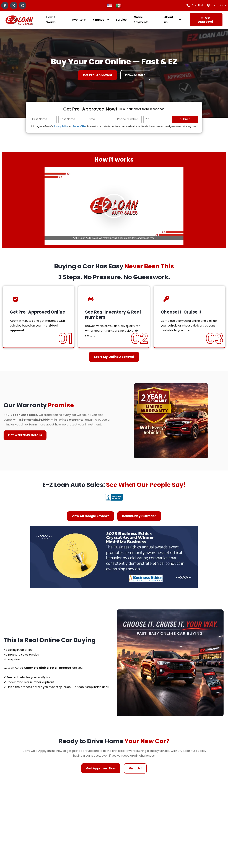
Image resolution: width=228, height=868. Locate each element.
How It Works (51, 20)
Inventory (79, 20)
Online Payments (141, 20)
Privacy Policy (61, 126)
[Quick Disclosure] (33, 126)
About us (169, 20)
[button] (114, 206)
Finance (99, 20)
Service (121, 20)
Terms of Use (79, 126)
